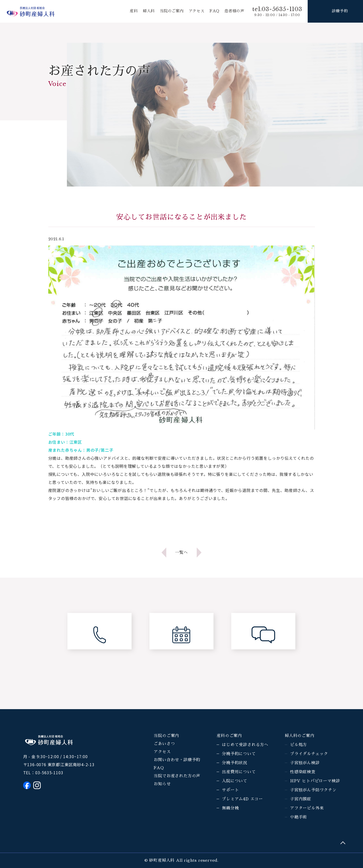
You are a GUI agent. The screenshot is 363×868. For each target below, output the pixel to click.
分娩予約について (239, 754)
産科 (129, 11)
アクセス (194, 11)
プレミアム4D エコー (242, 799)
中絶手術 (298, 817)
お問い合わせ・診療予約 (177, 760)
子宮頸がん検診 (305, 763)
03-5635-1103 (49, 772)
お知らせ (162, 784)
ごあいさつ (164, 744)
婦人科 (144, 11)
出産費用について (239, 772)
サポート (230, 790)
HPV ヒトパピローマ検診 (315, 781)
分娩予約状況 (235, 763)
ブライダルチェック (309, 754)
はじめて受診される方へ (245, 745)
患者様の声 (234, 11)
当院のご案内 (168, 11)
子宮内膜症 (301, 799)
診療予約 (340, 11)
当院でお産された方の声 (177, 776)
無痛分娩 (230, 808)
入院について (235, 781)
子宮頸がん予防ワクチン (313, 790)
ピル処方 (298, 745)
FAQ (213, 11)
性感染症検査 (303, 772)
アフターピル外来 (307, 808)
